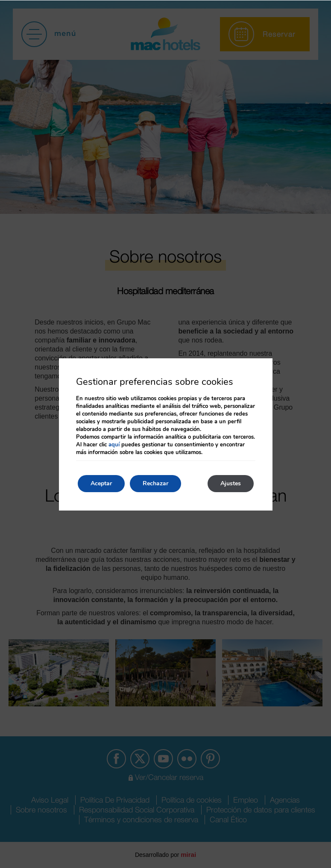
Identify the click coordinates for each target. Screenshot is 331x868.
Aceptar (101, 483)
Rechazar (155, 483)
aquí (114, 445)
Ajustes (231, 483)
